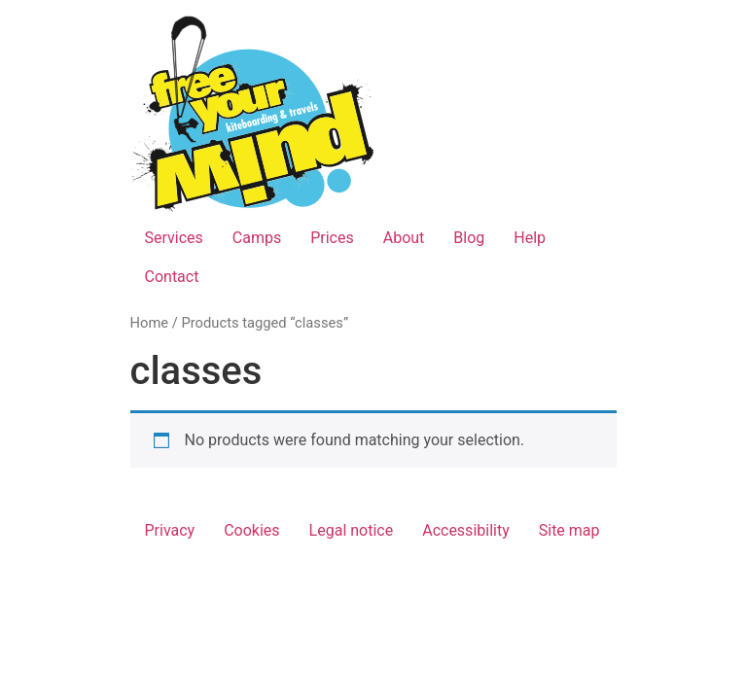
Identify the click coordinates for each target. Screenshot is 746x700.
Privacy (170, 530)
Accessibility (466, 530)
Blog (469, 238)
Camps (257, 238)
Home (150, 323)
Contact (172, 277)
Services (174, 238)
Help (530, 238)
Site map (569, 530)
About (404, 238)
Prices (332, 238)
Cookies (251, 530)
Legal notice (352, 530)
